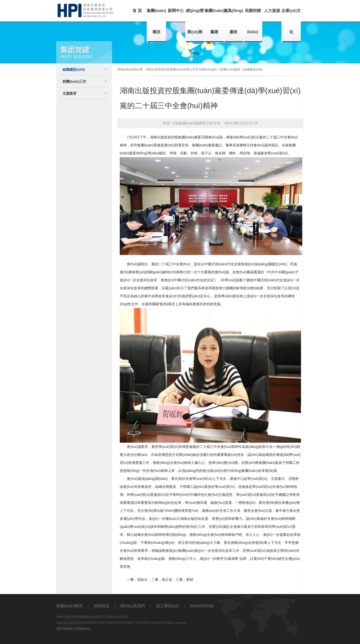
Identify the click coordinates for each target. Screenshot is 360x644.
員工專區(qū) (167, 606)
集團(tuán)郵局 (69, 606)
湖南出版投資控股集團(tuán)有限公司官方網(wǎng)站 (181, 69)
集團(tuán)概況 (156, 21)
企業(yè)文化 (291, 21)
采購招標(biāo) (253, 21)
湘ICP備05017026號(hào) (73, 629)
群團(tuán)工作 (74, 81)
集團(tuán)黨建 (214, 21)
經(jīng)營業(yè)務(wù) (195, 32)
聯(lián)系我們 (133, 606)
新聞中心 (176, 11)
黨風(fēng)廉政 (233, 21)
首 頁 (137, 11)
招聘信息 (101, 606)
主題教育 (69, 93)
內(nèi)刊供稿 (202, 606)
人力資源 (272, 11)
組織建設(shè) (74, 69)
